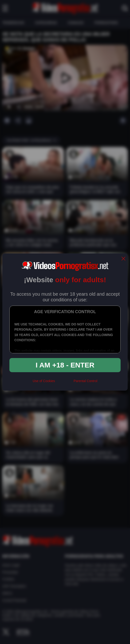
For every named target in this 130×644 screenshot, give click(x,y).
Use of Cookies (44, 381)
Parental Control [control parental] (85, 381)
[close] (123, 259)
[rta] (64, 383)
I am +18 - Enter (65, 365)
